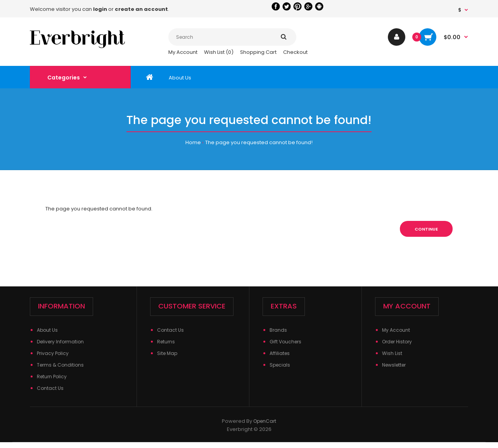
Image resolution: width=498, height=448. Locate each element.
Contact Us (50, 388)
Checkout (295, 52)
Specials (280, 365)
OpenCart (265, 421)
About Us (47, 330)
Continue (426, 229)
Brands (278, 330)
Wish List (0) (219, 52)
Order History (397, 342)
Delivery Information (60, 342)
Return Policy (52, 376)
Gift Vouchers (285, 342)
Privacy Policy (53, 353)
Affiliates (280, 353)
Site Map (167, 353)
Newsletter (394, 365)
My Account (183, 52)
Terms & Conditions (60, 365)
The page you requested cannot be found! (259, 142)
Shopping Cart (258, 52)
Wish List (392, 353)
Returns (166, 342)
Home (193, 142)
